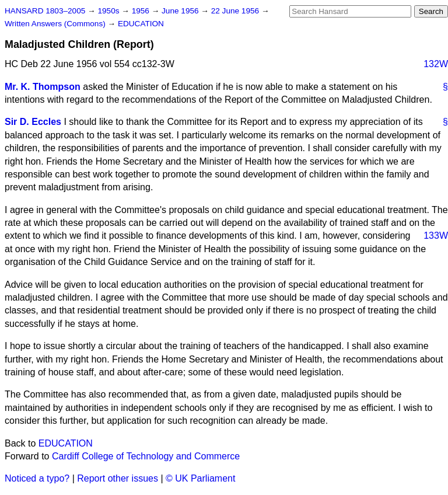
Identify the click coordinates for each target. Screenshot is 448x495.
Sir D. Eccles (33, 122)
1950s (109, 11)
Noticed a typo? (37, 478)
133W (436, 236)
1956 (142, 11)
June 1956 (181, 11)
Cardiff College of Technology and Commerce (146, 456)
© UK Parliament (200, 478)
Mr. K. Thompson (43, 87)
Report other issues (118, 478)
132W (436, 64)
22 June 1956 (236, 11)
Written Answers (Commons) (56, 24)
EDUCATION (141, 24)
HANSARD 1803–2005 (45, 11)
